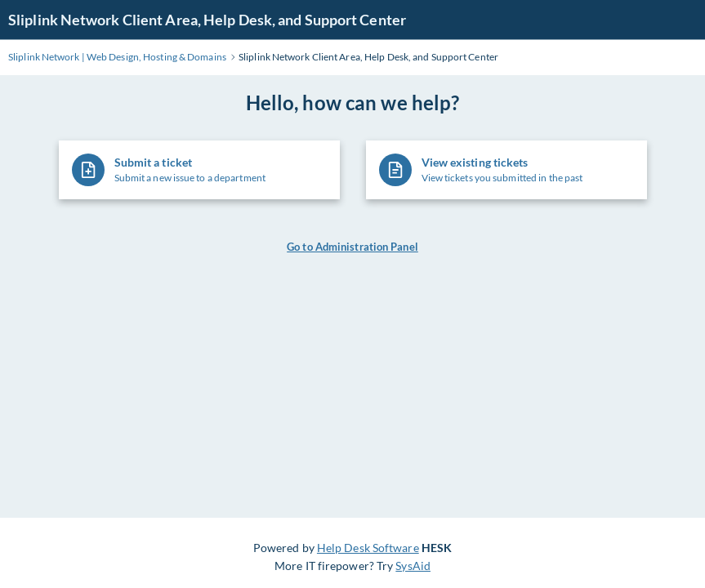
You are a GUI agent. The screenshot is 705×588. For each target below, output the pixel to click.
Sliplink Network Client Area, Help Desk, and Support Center (207, 20)
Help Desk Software (368, 548)
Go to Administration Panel (352, 247)
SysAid (413, 566)
